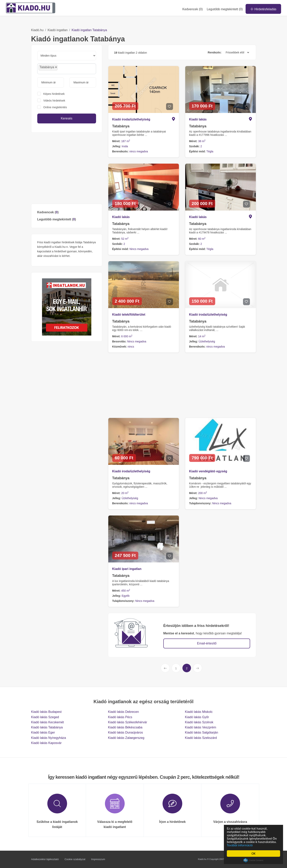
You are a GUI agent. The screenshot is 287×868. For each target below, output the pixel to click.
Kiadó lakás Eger (43, 732)
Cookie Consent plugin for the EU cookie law (254, 860)
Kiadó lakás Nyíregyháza (49, 738)
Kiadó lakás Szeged (45, 717)
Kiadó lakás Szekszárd (201, 738)
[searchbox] (67, 69)
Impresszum (98, 859)
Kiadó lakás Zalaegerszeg (126, 738)
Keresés (67, 118)
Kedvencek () (193, 9)
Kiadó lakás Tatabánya (47, 727)
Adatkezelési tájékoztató (45, 859)
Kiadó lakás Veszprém (201, 727)
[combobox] (67, 69)
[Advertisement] (67, 168)
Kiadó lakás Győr (197, 717)
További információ (240, 845)
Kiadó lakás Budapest (46, 712)
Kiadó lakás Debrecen (124, 712)
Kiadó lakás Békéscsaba (125, 727)
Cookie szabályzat (75, 859)
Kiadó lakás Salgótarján (202, 732)
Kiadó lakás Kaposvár (46, 743)
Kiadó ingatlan (57, 30)
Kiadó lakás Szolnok (199, 722)
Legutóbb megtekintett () (57, 219)
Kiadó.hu (37, 30)
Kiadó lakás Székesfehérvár (128, 722)
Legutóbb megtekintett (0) (225, 9)
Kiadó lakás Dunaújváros (126, 732)
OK (254, 854)
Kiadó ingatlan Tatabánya (89, 30)
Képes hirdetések (54, 94)
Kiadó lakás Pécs (120, 717)
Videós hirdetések (54, 101)
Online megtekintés (55, 107)
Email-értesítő (207, 643)
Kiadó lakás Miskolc (199, 712)
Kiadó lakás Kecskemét (48, 722)
